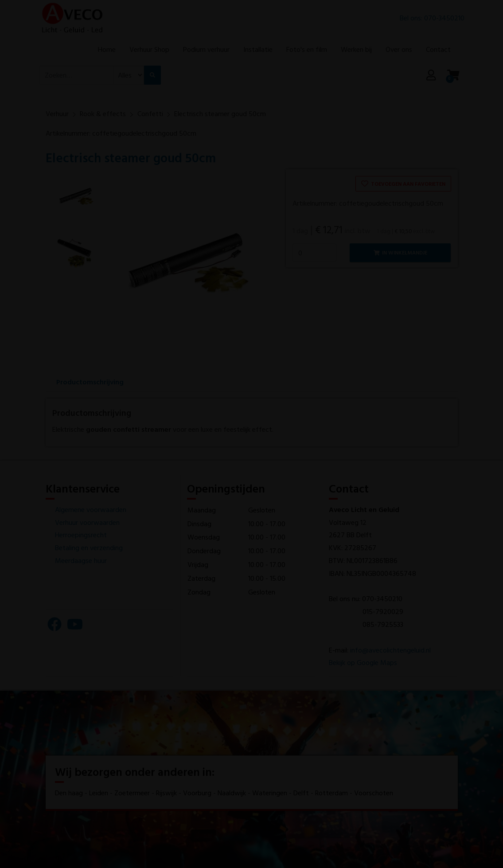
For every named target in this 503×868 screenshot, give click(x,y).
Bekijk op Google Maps (363, 662)
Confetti (150, 113)
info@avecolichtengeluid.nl (390, 650)
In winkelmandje (401, 252)
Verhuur (57, 113)
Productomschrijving (90, 382)
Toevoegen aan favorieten (403, 184)
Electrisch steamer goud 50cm (220, 113)
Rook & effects (103, 113)
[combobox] (76, 88)
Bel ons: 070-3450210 (432, 20)
